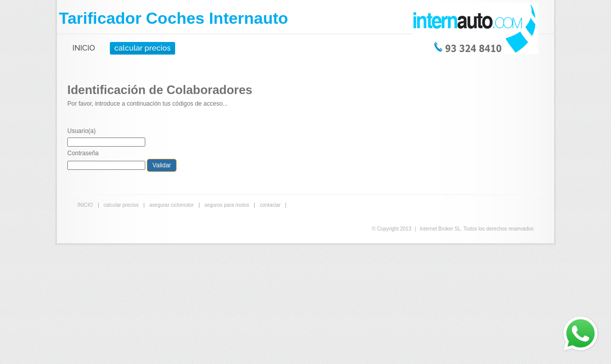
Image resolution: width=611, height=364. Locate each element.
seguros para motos (227, 205)
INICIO (84, 48)
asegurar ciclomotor (172, 205)
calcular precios (142, 48)
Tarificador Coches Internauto (173, 18)
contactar (270, 205)
